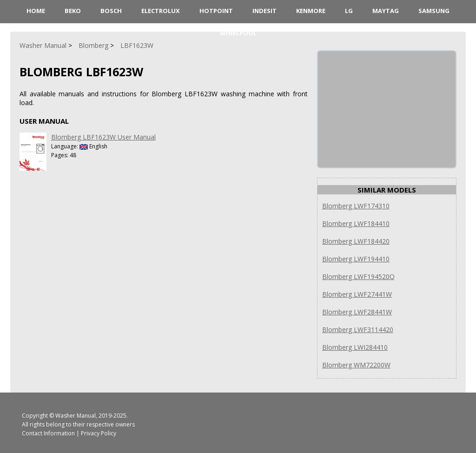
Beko (73, 11)
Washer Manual (76, 416)
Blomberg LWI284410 (355, 347)
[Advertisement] (388, 109)
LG (349, 11)
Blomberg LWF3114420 (358, 330)
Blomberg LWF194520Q (358, 276)
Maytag (386, 11)
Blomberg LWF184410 (356, 223)
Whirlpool (238, 33)
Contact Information (48, 433)
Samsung (434, 11)
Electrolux (161, 11)
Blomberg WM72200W (356, 365)
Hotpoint (216, 11)
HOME (36, 11)
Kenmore (311, 11)
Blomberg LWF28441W (357, 312)
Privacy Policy (99, 433)
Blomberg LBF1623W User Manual (103, 137)
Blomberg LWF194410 (356, 259)
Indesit (264, 11)
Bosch (111, 11)
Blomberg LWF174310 (356, 206)
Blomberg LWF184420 (356, 241)
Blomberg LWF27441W (357, 294)
